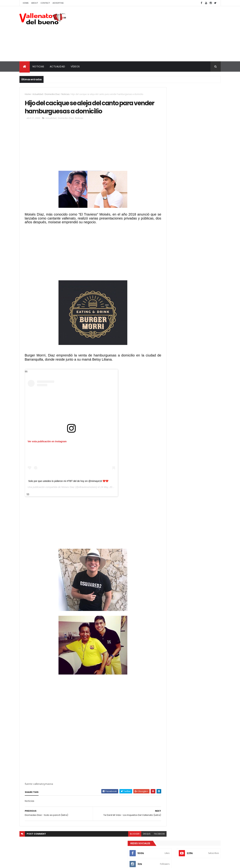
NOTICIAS (38, 67)
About (35, 3)
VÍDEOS (75, 67)
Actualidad (38, 94)
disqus (132, 845)
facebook (144, 845)
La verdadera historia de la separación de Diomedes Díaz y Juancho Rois (197, 159)
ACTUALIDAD (57, 67)
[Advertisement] (158, 34)
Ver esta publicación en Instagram (47, 453)
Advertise (58, 3)
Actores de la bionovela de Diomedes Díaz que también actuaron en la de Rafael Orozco (196, 147)
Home (26, 3)
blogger (120, 845)
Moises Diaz (68, 498)
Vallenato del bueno (177, 181)
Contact (45, 3)
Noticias (65, 94)
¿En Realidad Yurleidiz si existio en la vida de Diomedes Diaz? (195, 131)
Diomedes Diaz (52, 94)
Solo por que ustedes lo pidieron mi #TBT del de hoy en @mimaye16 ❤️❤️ (68, 492)
